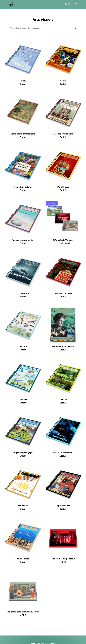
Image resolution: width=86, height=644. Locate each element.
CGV (43, 620)
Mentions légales (43, 616)
